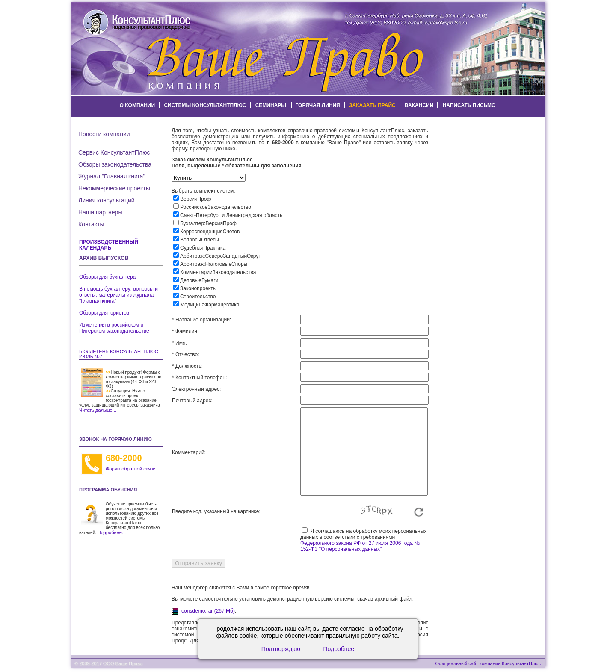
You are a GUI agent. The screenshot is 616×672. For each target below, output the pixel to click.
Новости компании (104, 134)
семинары (271, 105)
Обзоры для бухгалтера (107, 277)
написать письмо (469, 105)
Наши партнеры (100, 212)
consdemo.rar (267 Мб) (208, 611)
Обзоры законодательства (115, 164)
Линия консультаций (107, 200)
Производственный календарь (109, 245)
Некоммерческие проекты (114, 188)
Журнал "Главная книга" (112, 176)
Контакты (91, 224)
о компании (138, 105)
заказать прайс (372, 105)
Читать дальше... (98, 410)
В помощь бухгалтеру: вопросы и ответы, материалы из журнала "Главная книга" (118, 295)
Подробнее (339, 649)
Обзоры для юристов (104, 313)
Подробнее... (112, 532)
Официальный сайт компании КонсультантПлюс (488, 663)
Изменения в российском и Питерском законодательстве (114, 328)
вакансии (419, 105)
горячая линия (317, 105)
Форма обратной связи (131, 469)
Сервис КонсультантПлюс (114, 152)
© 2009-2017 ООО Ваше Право (108, 663)
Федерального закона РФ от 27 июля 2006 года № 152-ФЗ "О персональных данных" (360, 546)
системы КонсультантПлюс (205, 105)
